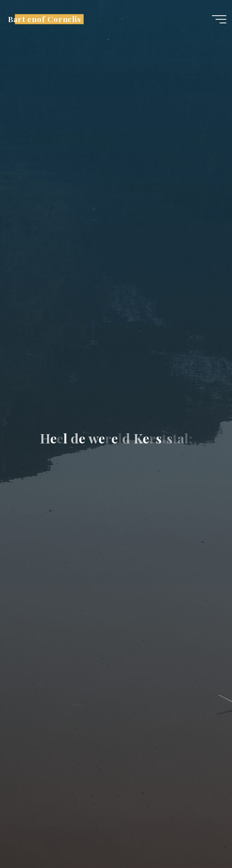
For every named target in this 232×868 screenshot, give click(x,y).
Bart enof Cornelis (45, 19)
